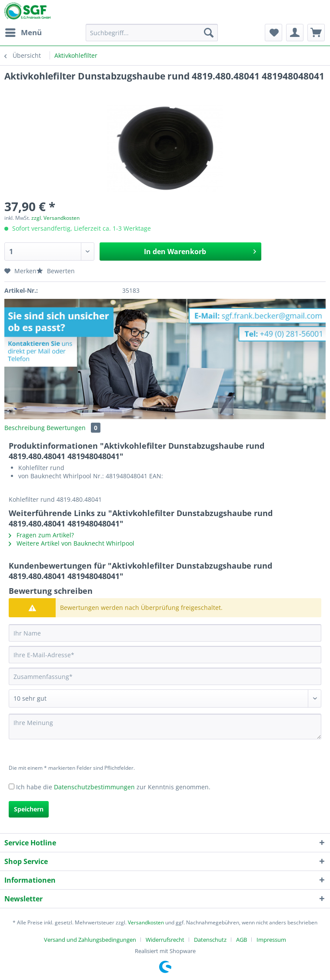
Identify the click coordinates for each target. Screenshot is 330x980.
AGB (242, 940)
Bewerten (56, 271)
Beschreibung (25, 428)
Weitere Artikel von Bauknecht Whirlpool (72, 543)
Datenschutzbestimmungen (94, 787)
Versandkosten (146, 922)
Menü (23, 31)
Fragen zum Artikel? (41, 535)
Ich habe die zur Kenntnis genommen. (113, 787)
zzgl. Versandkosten (55, 218)
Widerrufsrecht (165, 940)
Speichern (29, 809)
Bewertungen (73, 428)
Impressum (271, 940)
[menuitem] (23, 33)
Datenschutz (210, 940)
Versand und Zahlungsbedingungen (90, 940)
